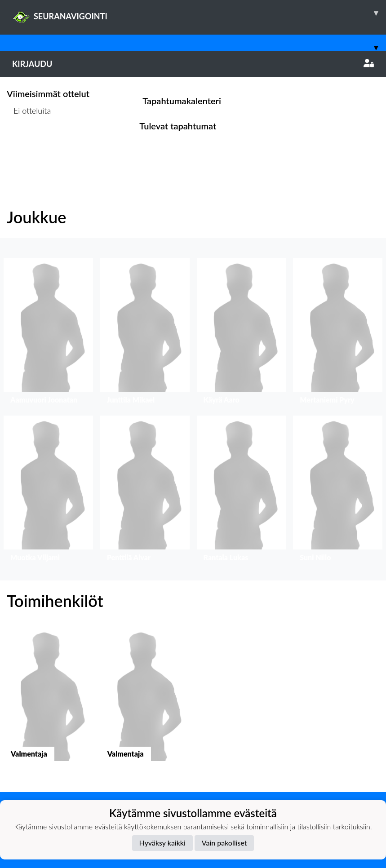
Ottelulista (29, 145)
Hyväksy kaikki (162, 843)
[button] (48, 333)
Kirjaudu (193, 64)
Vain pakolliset (224, 843)
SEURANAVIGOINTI (199, 13)
